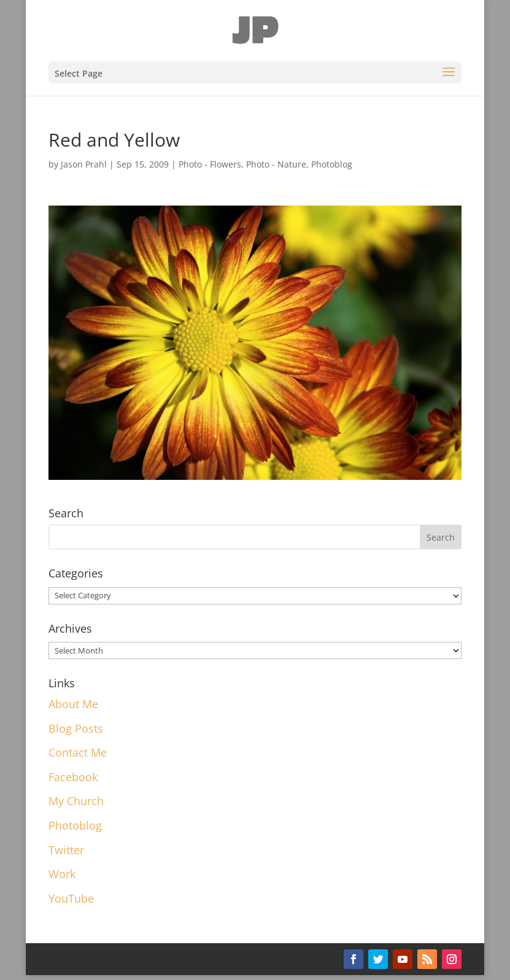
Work (62, 874)
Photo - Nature (276, 164)
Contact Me (78, 752)
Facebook (73, 777)
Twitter (66, 850)
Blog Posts (76, 728)
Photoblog (332, 164)
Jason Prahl (84, 164)
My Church (76, 801)
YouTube (71, 898)
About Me (73, 704)
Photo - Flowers (210, 164)
